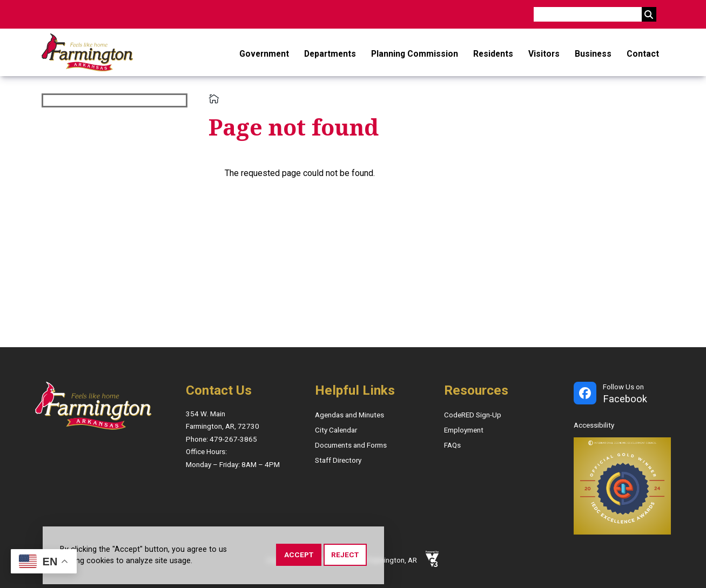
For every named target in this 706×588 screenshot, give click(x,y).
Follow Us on (625, 395)
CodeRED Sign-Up (473, 415)
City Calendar (336, 430)
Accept (299, 555)
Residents (493, 54)
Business (593, 54)
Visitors (544, 54)
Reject (345, 555)
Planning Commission (415, 54)
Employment (464, 430)
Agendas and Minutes (349, 415)
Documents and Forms (351, 445)
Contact (643, 54)
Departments (330, 54)
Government (264, 54)
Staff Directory (338, 460)
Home (214, 99)
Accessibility (594, 425)
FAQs (452, 445)
